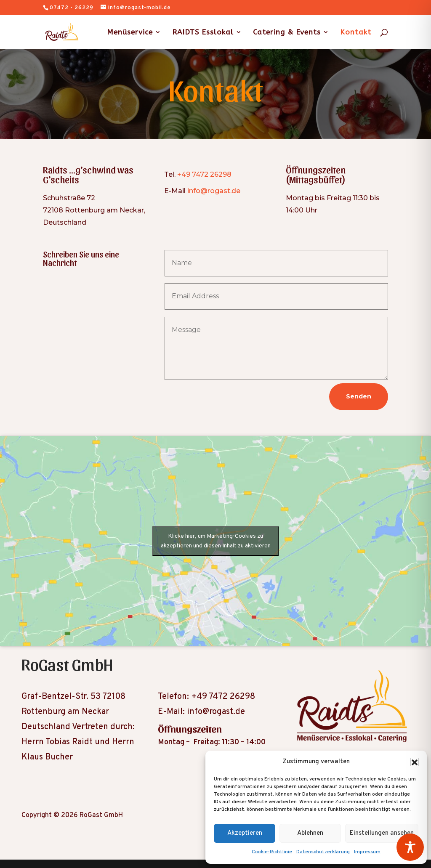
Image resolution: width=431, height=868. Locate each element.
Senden (359, 396)
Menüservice (130, 33)
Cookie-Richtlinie (272, 852)
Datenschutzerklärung (323, 852)
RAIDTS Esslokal (203, 33)
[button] (414, 762)
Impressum (367, 852)
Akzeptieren (245, 833)
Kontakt (356, 33)
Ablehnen (310, 833)
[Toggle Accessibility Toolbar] (410, 847)
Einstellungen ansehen (382, 833)
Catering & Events (287, 33)
